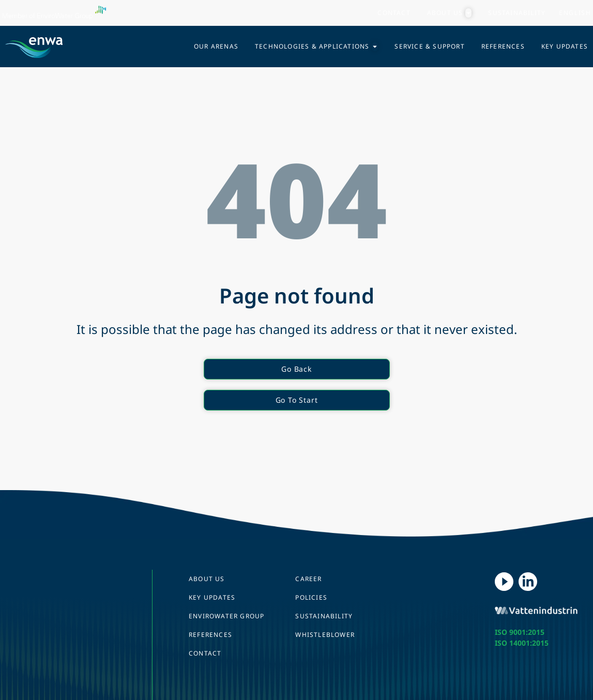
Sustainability (324, 616)
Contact (205, 653)
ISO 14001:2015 (522, 643)
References (210, 635)
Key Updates (212, 597)
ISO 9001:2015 (520, 632)
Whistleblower (325, 635)
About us (207, 579)
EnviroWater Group (226, 616)
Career (308, 579)
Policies (311, 597)
